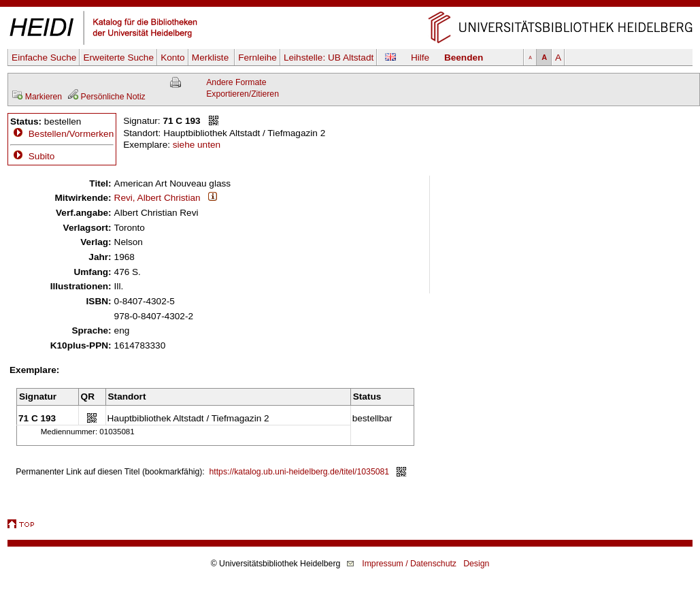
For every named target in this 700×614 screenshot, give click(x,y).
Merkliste (212, 58)
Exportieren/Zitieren (243, 94)
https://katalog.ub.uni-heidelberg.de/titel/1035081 (300, 472)
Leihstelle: (329, 58)
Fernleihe (257, 58)
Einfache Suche (44, 58)
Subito (32, 156)
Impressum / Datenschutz (409, 564)
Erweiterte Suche (118, 58)
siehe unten (197, 145)
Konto (173, 58)
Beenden (464, 58)
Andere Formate (236, 82)
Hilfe (420, 58)
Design (476, 564)
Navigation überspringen (350, 6)
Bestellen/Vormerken (71, 134)
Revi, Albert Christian (157, 198)
